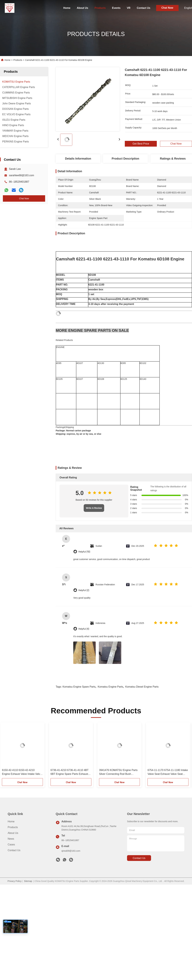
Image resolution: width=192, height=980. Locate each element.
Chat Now (167, 8)
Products (100, 8)
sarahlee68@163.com (22, 175)
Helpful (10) (84, 552)
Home (67, 8)
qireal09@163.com (71, 851)
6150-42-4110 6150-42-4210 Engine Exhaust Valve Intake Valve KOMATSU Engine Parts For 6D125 (22, 772)
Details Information (78, 159)
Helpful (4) (84, 629)
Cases (11, 845)
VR (129, 8)
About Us (82, 8)
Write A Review (94, 508)
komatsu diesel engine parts (142, 687)
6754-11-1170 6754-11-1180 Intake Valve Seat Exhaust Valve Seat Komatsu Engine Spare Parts (168, 772)
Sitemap (28, 881)
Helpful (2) (84, 590)
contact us (139, 858)
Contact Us (144, 8)
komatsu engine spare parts (79, 687)
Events (116, 8)
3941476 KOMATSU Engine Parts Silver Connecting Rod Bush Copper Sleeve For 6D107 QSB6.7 (119, 772)
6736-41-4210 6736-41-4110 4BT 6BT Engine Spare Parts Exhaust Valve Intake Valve (70, 772)
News (11, 839)
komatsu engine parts (110, 687)
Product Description (125, 159)
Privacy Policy (14, 881)
